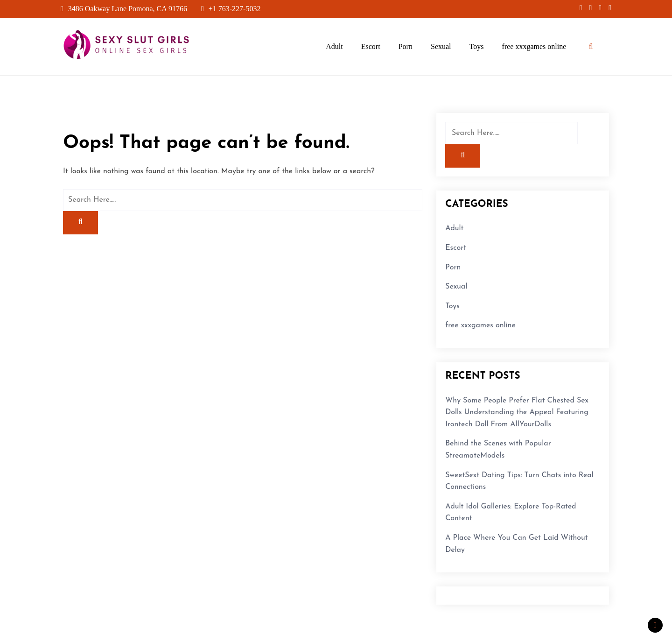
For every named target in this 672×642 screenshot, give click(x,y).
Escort (371, 46)
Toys (477, 46)
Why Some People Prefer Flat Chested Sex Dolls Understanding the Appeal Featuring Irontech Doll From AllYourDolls (517, 413)
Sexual (441, 46)
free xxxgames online (534, 46)
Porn (406, 46)
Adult (334, 46)
